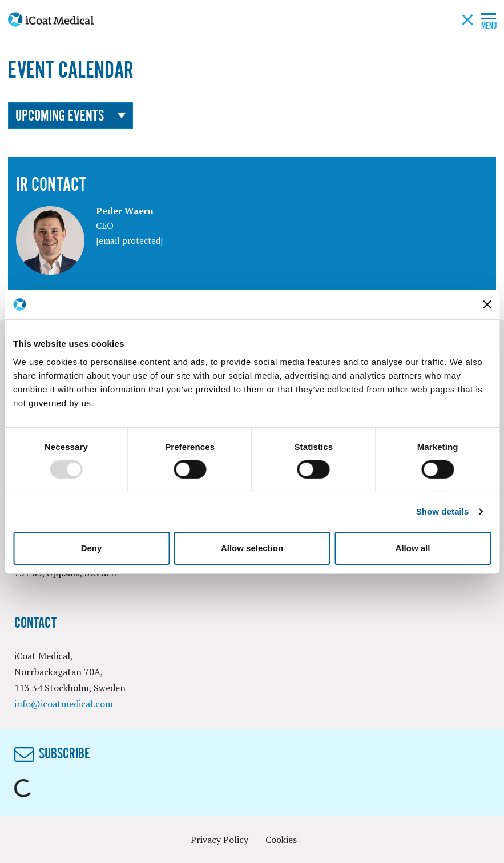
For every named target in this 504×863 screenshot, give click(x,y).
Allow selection (252, 548)
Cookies (281, 840)
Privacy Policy (219, 840)
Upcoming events (71, 115)
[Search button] (467, 19)
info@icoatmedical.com (64, 704)
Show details (443, 511)
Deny (92, 548)
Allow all (413, 548)
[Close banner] (487, 304)
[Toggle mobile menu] (489, 15)
